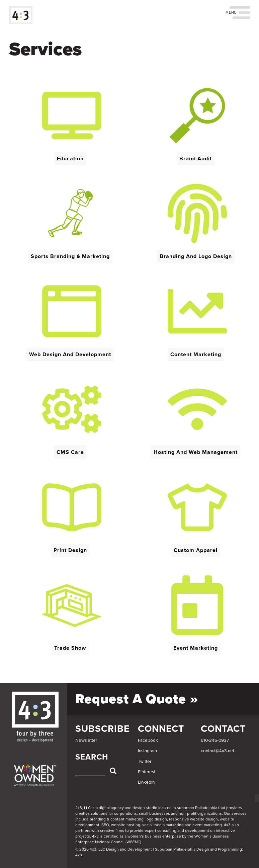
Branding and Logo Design (196, 256)
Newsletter (86, 740)
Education (70, 159)
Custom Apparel (196, 550)
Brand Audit (196, 159)
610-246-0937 (215, 740)
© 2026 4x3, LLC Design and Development (114, 849)
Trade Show (70, 648)
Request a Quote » (137, 699)
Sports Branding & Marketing (70, 256)
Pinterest (147, 772)
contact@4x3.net (218, 751)
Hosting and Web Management (196, 452)
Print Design (70, 550)
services (239, 813)
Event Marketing (196, 648)
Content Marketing (196, 354)
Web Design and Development (70, 354)
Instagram (147, 751)
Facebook (148, 740)
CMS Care (70, 452)
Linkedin (146, 782)
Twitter (145, 762)
